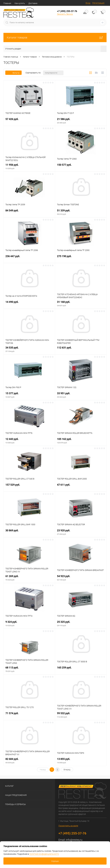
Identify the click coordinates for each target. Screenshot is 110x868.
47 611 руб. (81, 487)
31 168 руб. (81, 304)
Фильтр (13, 73)
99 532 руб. (81, 715)
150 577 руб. (81, 167)
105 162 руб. (81, 441)
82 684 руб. (29, 761)
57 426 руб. (29, 121)
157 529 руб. (29, 487)
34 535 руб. (29, 350)
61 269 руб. (29, 578)
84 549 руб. (29, 213)
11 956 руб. (29, 167)
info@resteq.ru (74, 840)
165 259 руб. (81, 670)
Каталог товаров (55, 37)
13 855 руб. (81, 761)
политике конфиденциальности (44, 854)
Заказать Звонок (65, 14)
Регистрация (98, 3)
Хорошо (55, 861)
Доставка (33, 3)
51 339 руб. (81, 213)
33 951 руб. (81, 395)
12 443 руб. (29, 441)
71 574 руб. (29, 715)
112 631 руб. (81, 350)
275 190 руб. (81, 258)
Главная (7, 3)
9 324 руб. (29, 624)
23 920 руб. (81, 533)
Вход (88, 3)
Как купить (20, 3)
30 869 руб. (29, 533)
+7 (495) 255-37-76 (67, 11)
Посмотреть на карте (68, 826)
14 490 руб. (29, 304)
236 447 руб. (29, 258)
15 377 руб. (29, 395)
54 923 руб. (81, 578)
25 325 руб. (81, 624)
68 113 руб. (29, 670)
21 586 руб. (81, 121)
